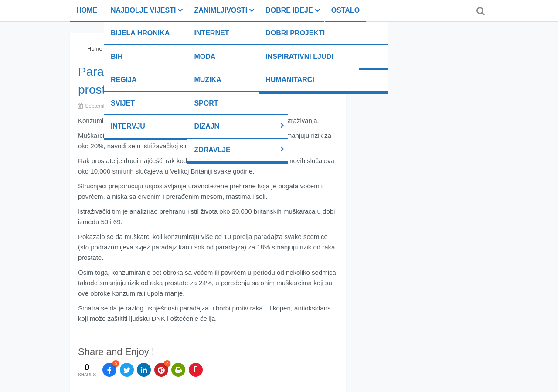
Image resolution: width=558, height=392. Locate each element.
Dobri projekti (295, 33)
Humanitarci (290, 80)
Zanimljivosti (221, 10)
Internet (211, 33)
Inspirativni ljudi (299, 56)
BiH (117, 56)
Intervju (128, 126)
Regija (124, 80)
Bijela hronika (140, 33)
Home (87, 10)
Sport (206, 103)
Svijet (123, 103)
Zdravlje (212, 150)
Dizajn (207, 126)
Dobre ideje (289, 10)
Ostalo (345, 10)
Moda (205, 56)
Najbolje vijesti (143, 10)
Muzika (208, 80)
